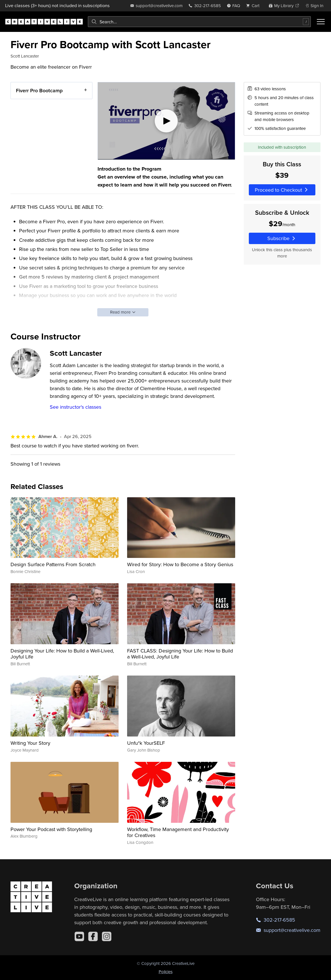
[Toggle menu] (321, 22)
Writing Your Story (30, 743)
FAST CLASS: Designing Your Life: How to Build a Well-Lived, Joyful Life (180, 654)
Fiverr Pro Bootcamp (39, 90)
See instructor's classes (75, 407)
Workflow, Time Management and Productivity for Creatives (178, 832)
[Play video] (166, 121)
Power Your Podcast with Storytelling (51, 829)
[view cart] (254, 6)
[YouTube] (79, 936)
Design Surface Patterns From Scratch (53, 564)
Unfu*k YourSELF (146, 743)
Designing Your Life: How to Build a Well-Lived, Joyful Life (62, 654)
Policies (166, 972)
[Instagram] (107, 936)
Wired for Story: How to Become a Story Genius (180, 564)
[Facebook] (93, 936)
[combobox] (199, 22)
